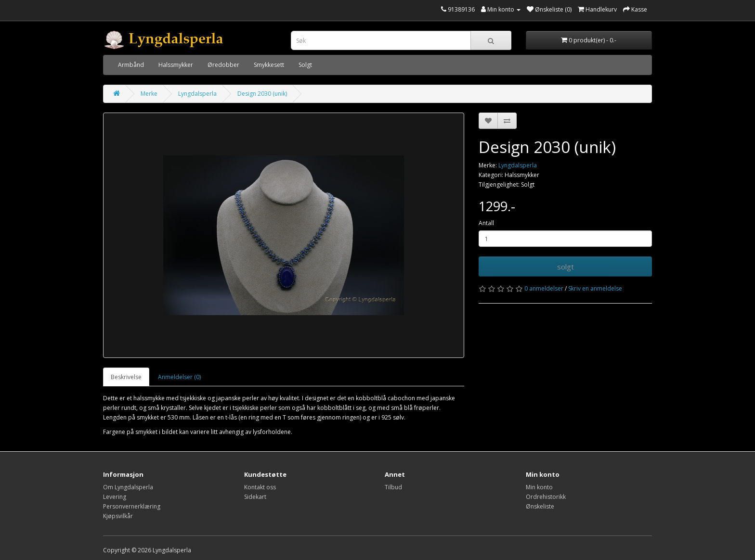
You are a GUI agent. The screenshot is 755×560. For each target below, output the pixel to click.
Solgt (305, 65)
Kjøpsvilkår (118, 516)
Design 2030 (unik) (262, 94)
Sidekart (255, 497)
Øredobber (223, 65)
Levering (115, 497)
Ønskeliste (540, 506)
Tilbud (393, 487)
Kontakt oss (260, 487)
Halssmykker (176, 65)
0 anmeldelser (544, 288)
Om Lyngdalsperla (128, 487)
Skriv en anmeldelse (595, 288)
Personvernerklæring (132, 506)
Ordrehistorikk (546, 497)
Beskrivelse (126, 377)
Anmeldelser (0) (179, 377)
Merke (149, 94)
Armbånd (131, 65)
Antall (486, 223)
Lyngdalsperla (197, 94)
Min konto (539, 487)
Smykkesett (269, 65)
